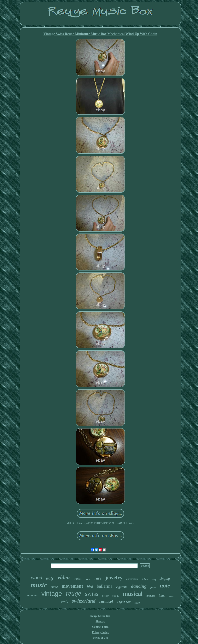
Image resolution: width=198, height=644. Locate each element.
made (54, 587)
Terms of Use (100, 638)
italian (145, 579)
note (165, 585)
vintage (52, 594)
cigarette (122, 587)
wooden (32, 595)
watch (78, 578)
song (154, 580)
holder (105, 596)
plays (153, 587)
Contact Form (100, 627)
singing (165, 579)
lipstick (124, 602)
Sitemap (100, 621)
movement (72, 586)
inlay (162, 595)
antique (151, 596)
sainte (171, 596)
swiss (92, 594)
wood (37, 578)
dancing (139, 586)
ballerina (105, 586)
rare (98, 578)
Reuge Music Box (100, 616)
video (64, 577)
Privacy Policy (100, 632)
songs (116, 596)
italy (50, 578)
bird (90, 587)
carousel (106, 602)
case (88, 579)
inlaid (137, 603)
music (39, 585)
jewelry (114, 577)
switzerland (84, 601)
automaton (132, 579)
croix (65, 602)
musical (133, 594)
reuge (73, 593)
